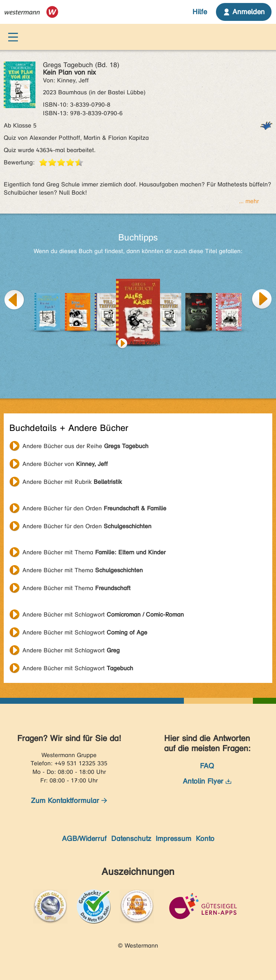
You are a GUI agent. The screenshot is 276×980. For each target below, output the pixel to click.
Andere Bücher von (65, 464)
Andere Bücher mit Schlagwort (103, 615)
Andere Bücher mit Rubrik (72, 482)
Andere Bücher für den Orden (94, 508)
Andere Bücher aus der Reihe (85, 446)
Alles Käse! (145, 344)
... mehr (249, 201)
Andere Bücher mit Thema (94, 552)
